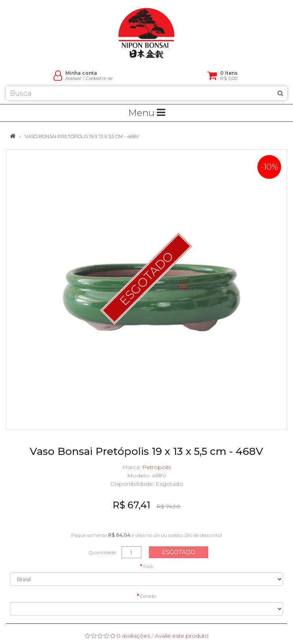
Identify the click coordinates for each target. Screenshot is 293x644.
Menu (147, 113)
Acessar (74, 78)
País (148, 566)
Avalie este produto (182, 636)
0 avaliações (133, 636)
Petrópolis (157, 467)
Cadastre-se (99, 78)
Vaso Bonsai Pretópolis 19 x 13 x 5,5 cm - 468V (82, 136)
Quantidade (102, 552)
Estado (148, 596)
